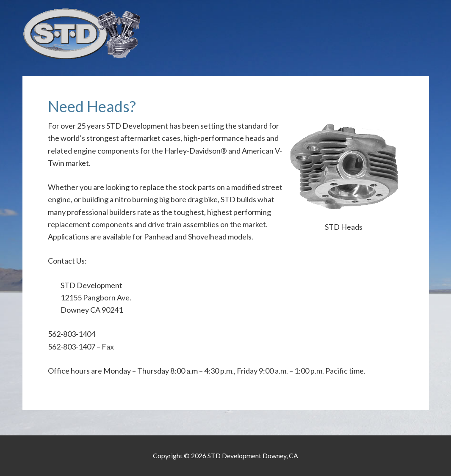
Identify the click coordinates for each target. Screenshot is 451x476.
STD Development (226, 34)
